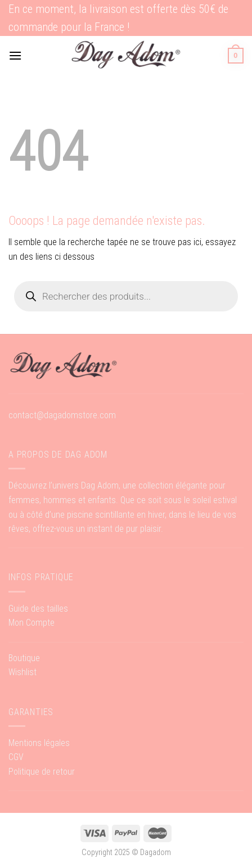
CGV (16, 757)
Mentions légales (39, 743)
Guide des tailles (38, 609)
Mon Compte (31, 623)
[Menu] (15, 55)
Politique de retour (42, 772)
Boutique (24, 658)
